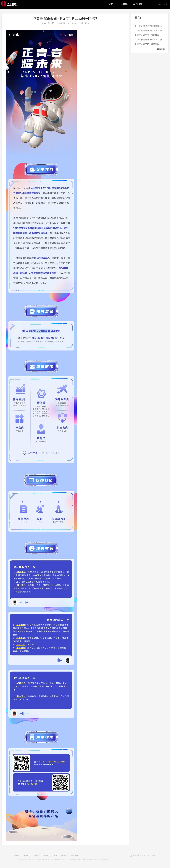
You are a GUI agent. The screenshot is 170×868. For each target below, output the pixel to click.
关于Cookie (75, 856)
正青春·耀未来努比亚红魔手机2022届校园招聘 (66, 19)
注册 (160, 4)
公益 (56, 856)
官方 (87, 23)
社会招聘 (123, 4)
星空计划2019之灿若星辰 (148, 44)
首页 (110, 4)
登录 (165, 4)
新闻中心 (37, 856)
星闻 (138, 18)
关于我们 (17, 856)
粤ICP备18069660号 (54, 859)
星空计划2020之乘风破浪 (148, 35)
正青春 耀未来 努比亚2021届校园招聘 (151, 31)
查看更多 (161, 49)
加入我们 (47, 856)
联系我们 (27, 856)
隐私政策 (64, 856)
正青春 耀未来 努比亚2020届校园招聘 (151, 40)
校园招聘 (138, 4)
